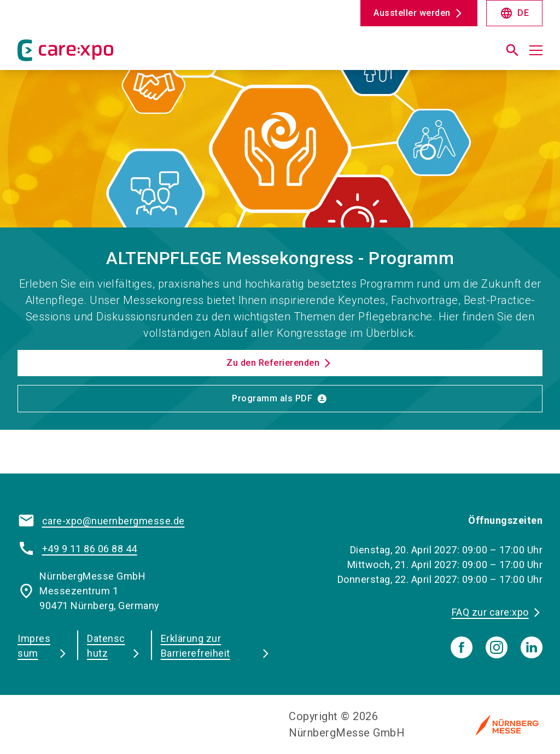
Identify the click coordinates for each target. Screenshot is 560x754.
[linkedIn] (532, 647)
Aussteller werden (412, 13)
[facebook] (462, 647)
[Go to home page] (144, 55)
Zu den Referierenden (273, 363)
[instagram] (497, 647)
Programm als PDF (272, 398)
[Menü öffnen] (536, 50)
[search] (512, 50)
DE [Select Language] (514, 13)
